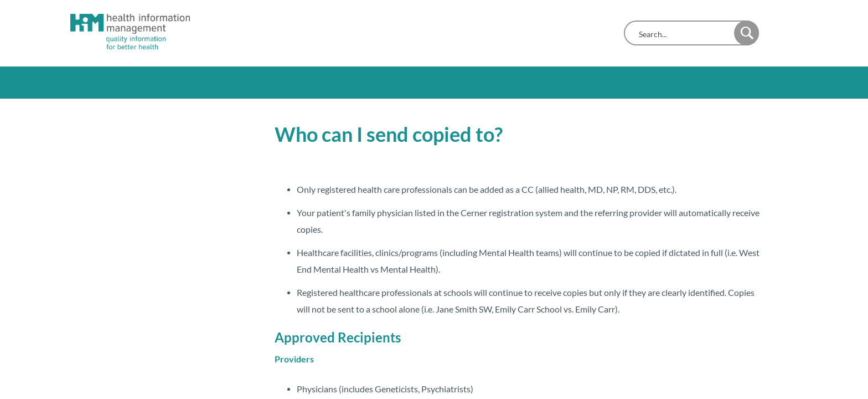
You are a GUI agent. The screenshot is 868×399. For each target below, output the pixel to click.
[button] (746, 33)
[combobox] (682, 34)
